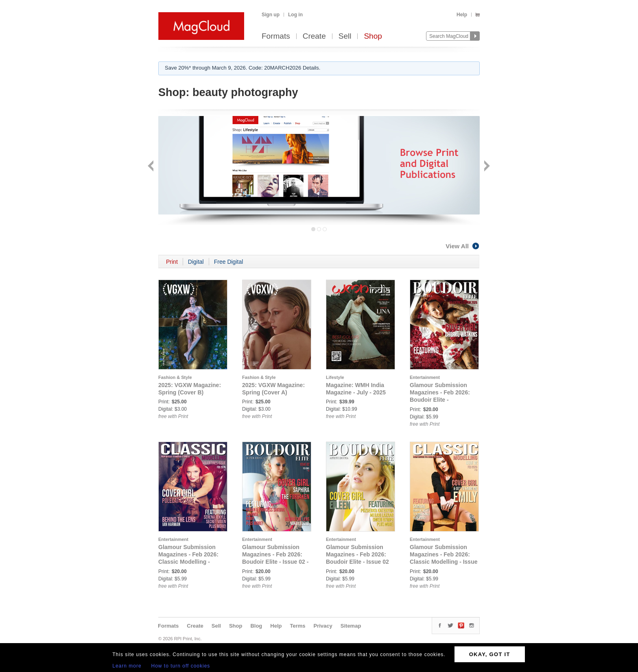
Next (486, 167)
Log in (295, 15)
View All (463, 246)
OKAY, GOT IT (490, 654)
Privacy (323, 626)
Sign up (271, 15)
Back (152, 167)
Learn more (127, 666)
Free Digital (229, 262)
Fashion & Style (175, 377)
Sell (345, 36)
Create (314, 36)
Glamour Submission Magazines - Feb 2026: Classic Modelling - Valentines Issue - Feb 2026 (188, 562)
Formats (276, 36)
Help (462, 15)
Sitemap (351, 626)
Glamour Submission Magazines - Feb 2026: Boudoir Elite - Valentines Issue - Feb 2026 (440, 400)
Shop (373, 36)
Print (172, 262)
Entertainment (425, 377)
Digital (196, 262)
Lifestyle (335, 377)
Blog (256, 626)
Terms (297, 626)
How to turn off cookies (181, 666)
